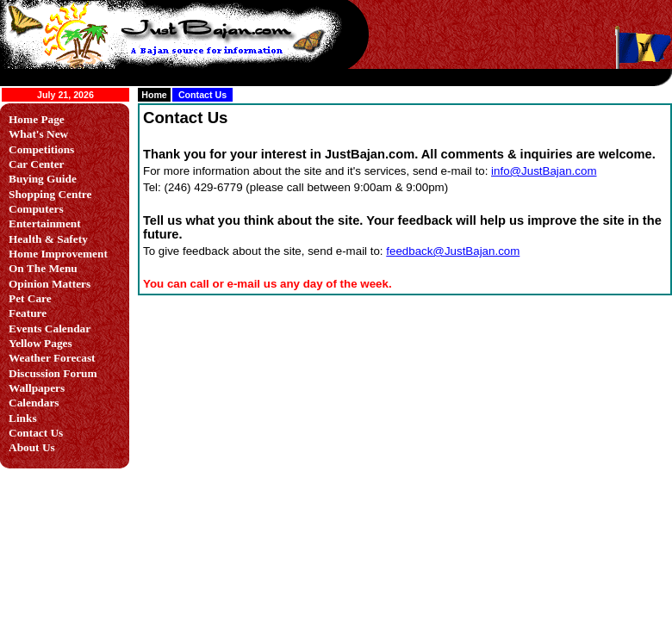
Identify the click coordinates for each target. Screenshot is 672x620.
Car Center (37, 164)
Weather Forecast (52, 358)
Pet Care (30, 298)
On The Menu (43, 268)
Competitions (41, 149)
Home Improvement (58, 254)
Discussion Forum (53, 373)
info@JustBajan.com (544, 171)
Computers (36, 209)
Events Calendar (50, 329)
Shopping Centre (50, 194)
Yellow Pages (40, 343)
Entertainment (45, 223)
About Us (32, 447)
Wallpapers (37, 388)
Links (23, 418)
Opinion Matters (50, 284)
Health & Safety (48, 239)
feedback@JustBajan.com (453, 251)
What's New (38, 134)
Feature (28, 313)
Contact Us (36, 433)
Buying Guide (43, 179)
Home (154, 95)
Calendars (34, 403)
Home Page (37, 119)
